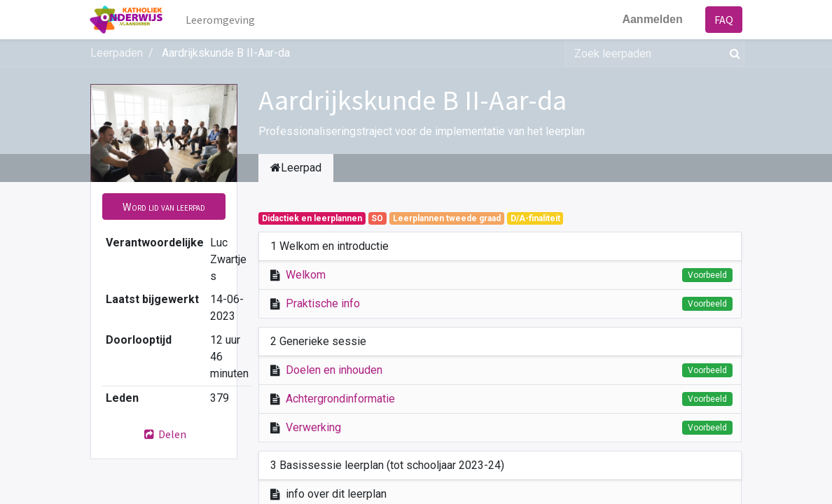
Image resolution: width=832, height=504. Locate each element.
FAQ (723, 20)
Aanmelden (652, 19)
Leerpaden (117, 53)
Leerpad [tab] (296, 168)
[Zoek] (732, 53)
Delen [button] (164, 434)
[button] (164, 206)
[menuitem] (221, 20)
